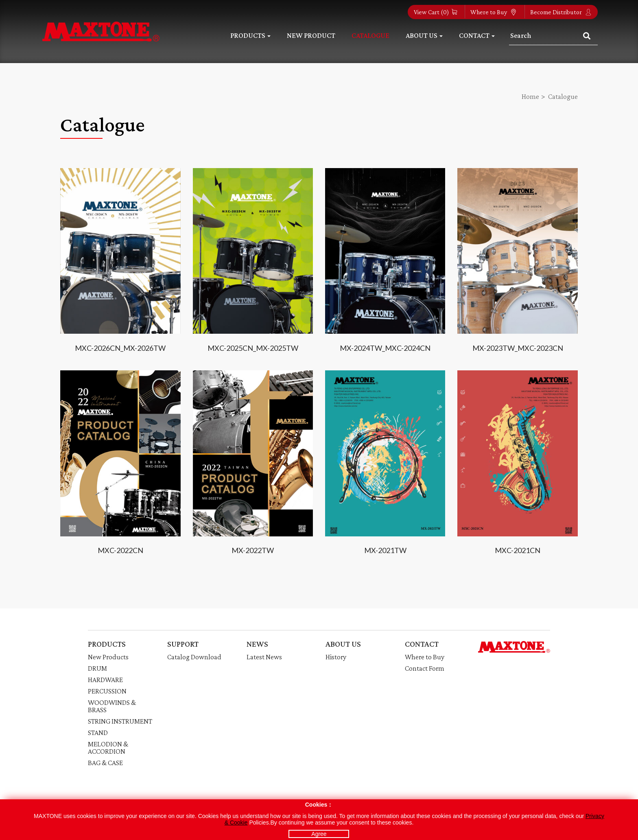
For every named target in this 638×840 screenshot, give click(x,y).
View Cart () (435, 12)
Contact (477, 35)
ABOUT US (343, 644)
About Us (424, 35)
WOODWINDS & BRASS (112, 706)
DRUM (97, 668)
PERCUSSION (107, 691)
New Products (108, 657)
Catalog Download (194, 657)
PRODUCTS (107, 644)
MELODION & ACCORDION (108, 748)
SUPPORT (183, 644)
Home (530, 96)
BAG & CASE (105, 763)
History (336, 657)
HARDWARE (105, 680)
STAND (98, 733)
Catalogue (370, 35)
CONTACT (422, 644)
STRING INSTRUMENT (120, 721)
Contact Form (425, 668)
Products (250, 35)
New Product (311, 35)
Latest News (264, 657)
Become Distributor (561, 12)
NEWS (257, 644)
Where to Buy (494, 12)
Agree (319, 834)
